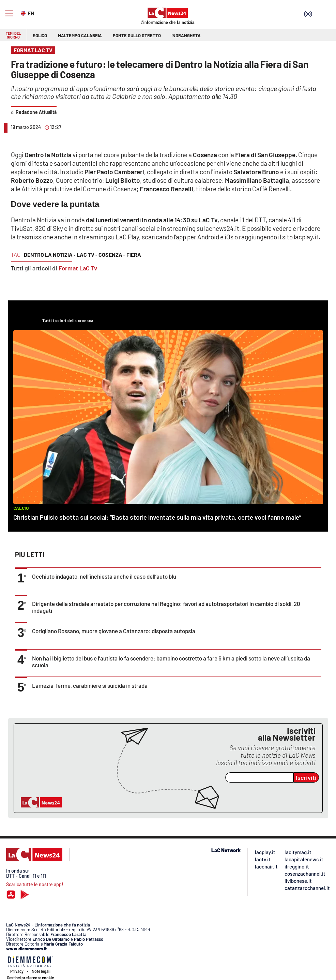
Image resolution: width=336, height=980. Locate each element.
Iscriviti (306, 777)
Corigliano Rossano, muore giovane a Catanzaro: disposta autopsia (114, 631)
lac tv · (87, 255)
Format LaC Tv (78, 268)
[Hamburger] (9, 13)
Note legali (41, 971)
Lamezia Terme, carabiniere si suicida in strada (90, 685)
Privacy (17, 971)
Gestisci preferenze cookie (30, 978)
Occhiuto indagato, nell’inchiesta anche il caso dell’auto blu (104, 576)
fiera (134, 255)
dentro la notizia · (49, 255)
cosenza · (112, 255)
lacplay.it (306, 237)
